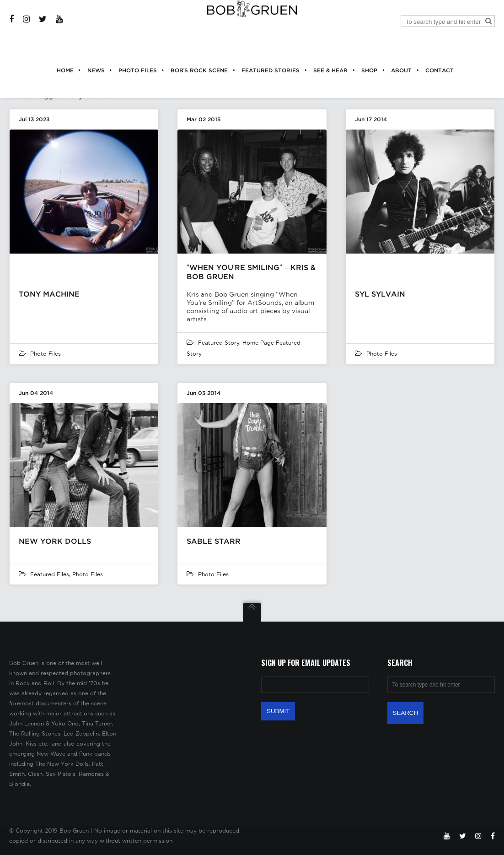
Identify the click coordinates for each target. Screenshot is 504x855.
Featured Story (219, 343)
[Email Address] (315, 685)
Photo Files (46, 354)
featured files (50, 574)
